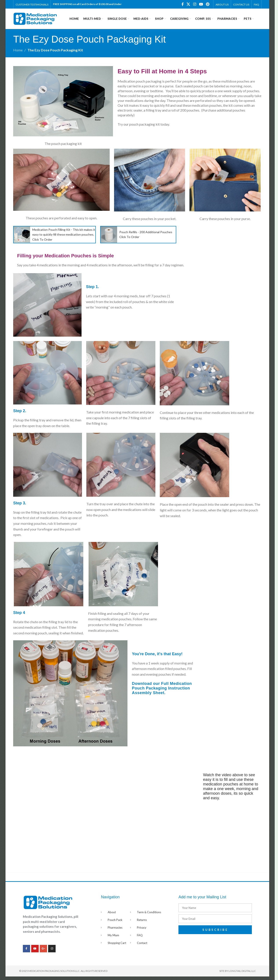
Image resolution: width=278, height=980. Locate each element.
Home (18, 54)
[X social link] (188, 4)
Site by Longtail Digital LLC (238, 974)
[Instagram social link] (195, 4)
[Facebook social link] (183, 4)
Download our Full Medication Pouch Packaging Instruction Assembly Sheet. (162, 692)
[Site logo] (35, 20)
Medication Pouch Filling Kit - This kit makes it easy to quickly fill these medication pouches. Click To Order (64, 238)
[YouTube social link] (201, 4)
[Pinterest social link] (208, 4)
